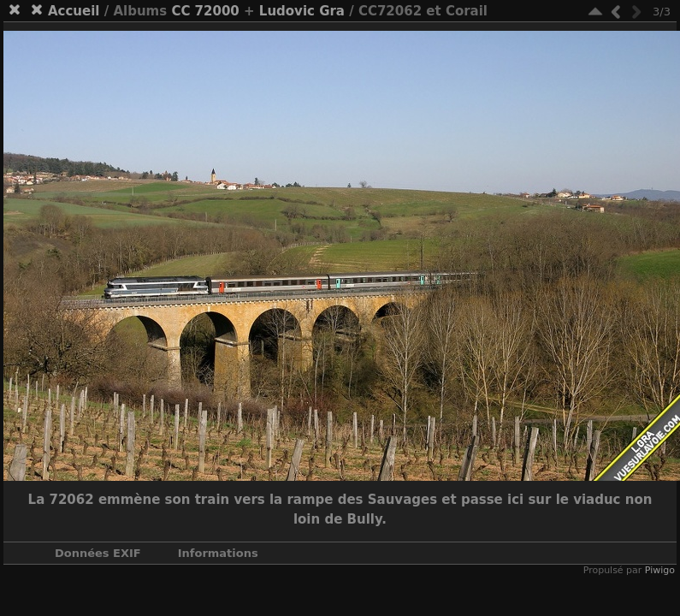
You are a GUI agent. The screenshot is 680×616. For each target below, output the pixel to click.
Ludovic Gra (302, 11)
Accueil (74, 11)
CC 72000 (205, 11)
